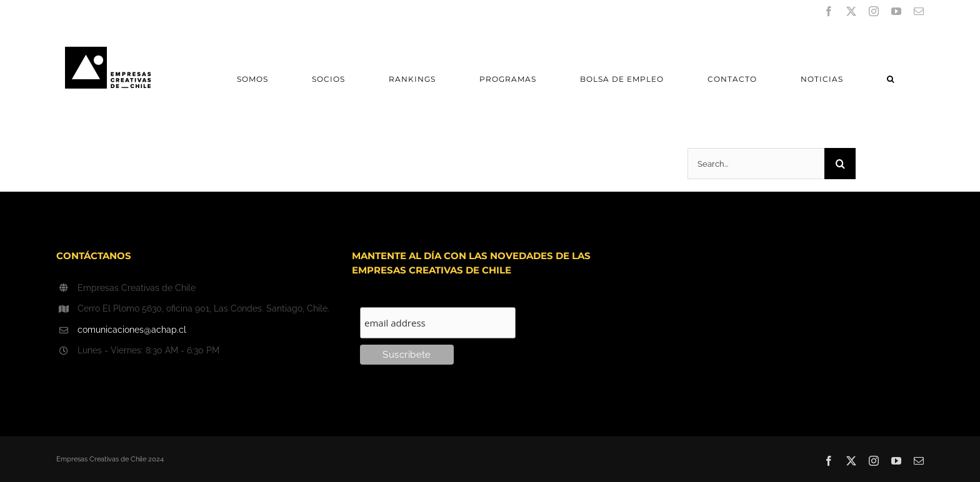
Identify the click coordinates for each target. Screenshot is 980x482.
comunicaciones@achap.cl (132, 330)
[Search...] (756, 164)
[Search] (840, 164)
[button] (890, 79)
